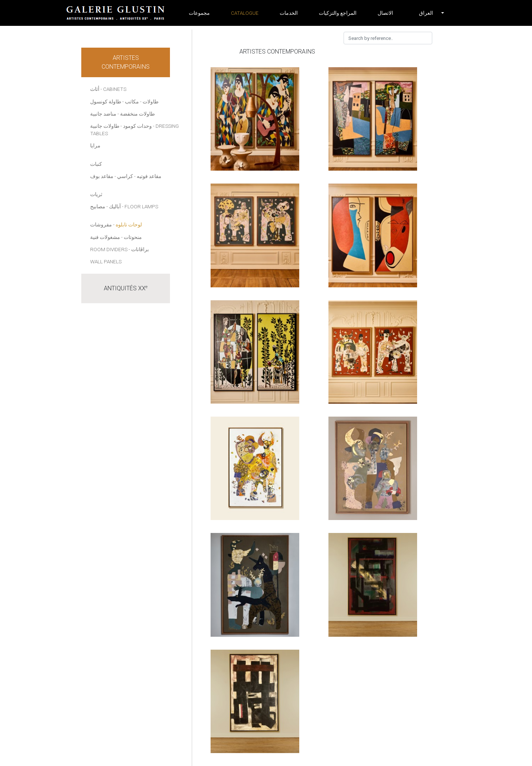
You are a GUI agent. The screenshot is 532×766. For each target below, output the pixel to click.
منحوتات (133, 237)
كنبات (96, 164)
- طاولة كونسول (107, 102)
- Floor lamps (140, 206)
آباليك (115, 206)
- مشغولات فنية (106, 237)
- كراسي (126, 176)
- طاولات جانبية (106, 126)
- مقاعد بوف (103, 176)
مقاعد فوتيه (149, 176)
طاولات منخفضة (137, 114)
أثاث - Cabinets (108, 89)
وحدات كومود (137, 126)
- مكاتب (133, 102)
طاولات (151, 102)
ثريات (96, 194)
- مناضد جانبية (105, 114)
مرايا (95, 146)
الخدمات (289, 13)
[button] (426, 13)
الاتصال (385, 13)
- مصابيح (99, 206)
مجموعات (199, 13)
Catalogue (245, 13)
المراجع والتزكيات (338, 13)
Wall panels (106, 261)
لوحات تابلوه (129, 225)
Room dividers (109, 249)
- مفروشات (102, 225)
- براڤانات (139, 249)
